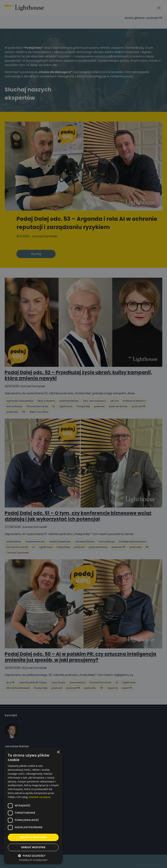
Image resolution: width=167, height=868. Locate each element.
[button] (33, 856)
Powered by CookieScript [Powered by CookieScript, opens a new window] (33, 860)
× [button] (58, 752)
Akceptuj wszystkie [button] (33, 837)
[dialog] (83, 434)
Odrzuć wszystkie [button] (33, 847)
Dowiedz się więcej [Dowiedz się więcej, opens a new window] (40, 797)
